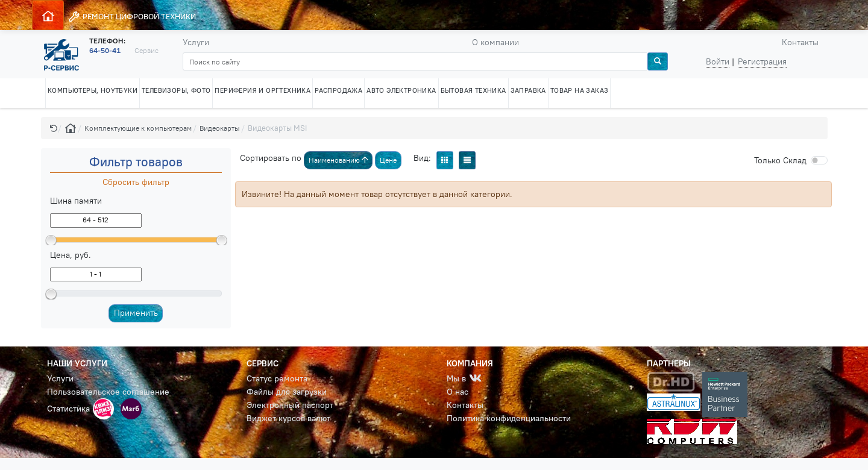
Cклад (780, 160)
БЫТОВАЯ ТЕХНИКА (473, 90)
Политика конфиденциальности (509, 418)
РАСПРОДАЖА (338, 90)
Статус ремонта (277, 378)
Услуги (196, 42)
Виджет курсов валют (288, 418)
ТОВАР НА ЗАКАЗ (580, 90)
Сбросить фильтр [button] (136, 182)
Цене (388, 160)
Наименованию (338, 160)
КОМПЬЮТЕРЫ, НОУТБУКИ (93, 90)
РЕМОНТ (132, 17)
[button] (54, 128)
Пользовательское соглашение (108, 392)
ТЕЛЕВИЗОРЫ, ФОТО (176, 90)
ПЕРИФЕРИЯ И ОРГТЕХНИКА (263, 90)
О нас (458, 392)
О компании (495, 42)
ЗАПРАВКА (528, 90)
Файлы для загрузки (287, 392)
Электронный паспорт (290, 405)
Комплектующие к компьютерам (138, 128)
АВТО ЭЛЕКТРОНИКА (401, 90)
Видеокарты (220, 128)
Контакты (800, 42)
